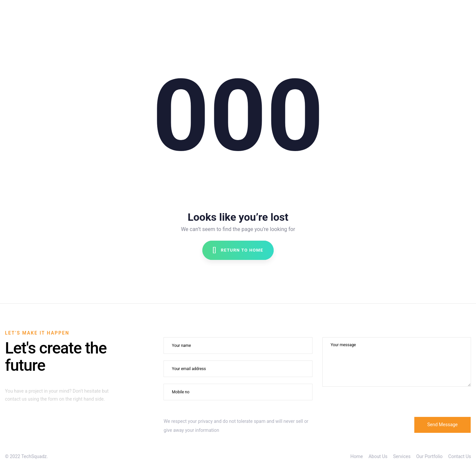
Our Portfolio (430, 456)
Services (402, 456)
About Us (378, 456)
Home (357, 456)
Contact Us (460, 456)
